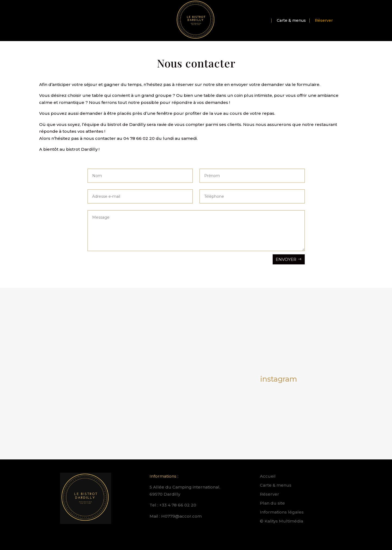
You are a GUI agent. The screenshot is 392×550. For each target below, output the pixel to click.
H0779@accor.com (181, 516)
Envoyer (286, 259)
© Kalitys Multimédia (281, 521)
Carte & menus (291, 21)
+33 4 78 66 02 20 (178, 505)
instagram (279, 379)
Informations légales (282, 512)
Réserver (324, 21)
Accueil (268, 476)
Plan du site (272, 503)
